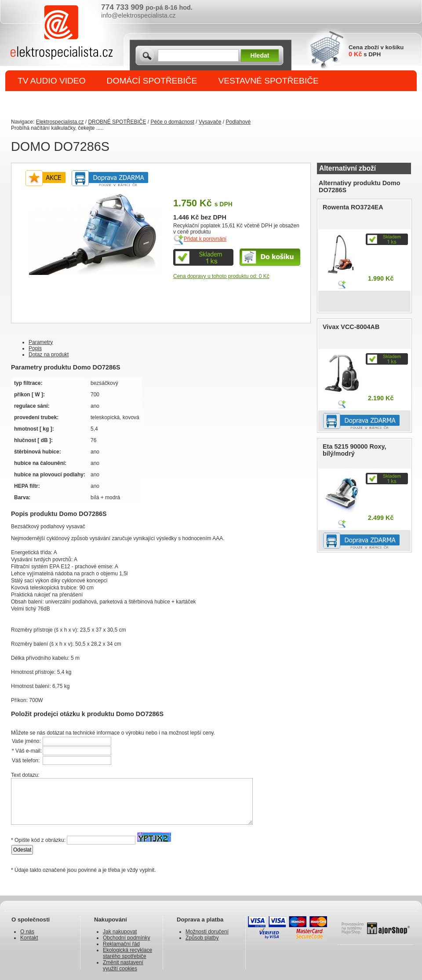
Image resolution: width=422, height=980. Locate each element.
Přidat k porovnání (205, 239)
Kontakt (29, 938)
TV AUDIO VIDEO (52, 81)
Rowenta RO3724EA (353, 207)
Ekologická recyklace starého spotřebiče (127, 953)
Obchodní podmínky (126, 938)
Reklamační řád (121, 944)
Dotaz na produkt (49, 355)
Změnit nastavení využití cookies (123, 965)
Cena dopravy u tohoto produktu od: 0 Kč (221, 276)
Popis (35, 348)
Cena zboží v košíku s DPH (376, 51)
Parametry (41, 342)
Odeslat (22, 850)
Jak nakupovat (120, 932)
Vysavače (210, 122)
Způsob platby (202, 938)
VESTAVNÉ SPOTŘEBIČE (268, 81)
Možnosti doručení (207, 932)
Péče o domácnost (172, 122)
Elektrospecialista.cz (60, 122)
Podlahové (238, 122)
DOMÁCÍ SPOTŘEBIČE (152, 81)
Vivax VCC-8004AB (351, 327)
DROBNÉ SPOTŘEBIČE (64, 102)
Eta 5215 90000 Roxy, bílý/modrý (355, 450)
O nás (27, 932)
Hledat (260, 55)
